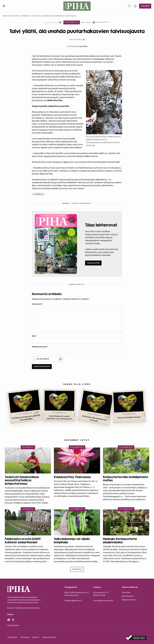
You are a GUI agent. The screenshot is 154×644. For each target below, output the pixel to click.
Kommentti (37, 304)
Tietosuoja (25, 637)
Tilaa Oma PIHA (93, 263)
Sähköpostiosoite (40, 347)
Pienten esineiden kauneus (129, 417)
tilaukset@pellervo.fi (73, 601)
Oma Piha (6, 16)
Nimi (34, 336)
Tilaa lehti (145, 6)
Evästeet (36, 637)
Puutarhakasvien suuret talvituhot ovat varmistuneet (59, 417)
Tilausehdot (12, 637)
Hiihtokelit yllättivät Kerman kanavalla (94, 418)
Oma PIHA (83, 46)
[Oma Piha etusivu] (77, 6)
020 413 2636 (70, 593)
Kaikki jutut (77, 569)
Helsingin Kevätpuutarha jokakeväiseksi (120, 541)
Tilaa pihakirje (13, 625)
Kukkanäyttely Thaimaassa (72, 477)
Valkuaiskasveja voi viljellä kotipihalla (72, 541)
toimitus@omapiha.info (103, 601)
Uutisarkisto (26, 16)
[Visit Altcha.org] (60, 359)
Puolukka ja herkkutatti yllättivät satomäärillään (26, 418)
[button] (5, 6)
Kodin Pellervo (128, 596)
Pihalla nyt (15, 16)
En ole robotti (43, 359)
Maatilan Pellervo (129, 600)
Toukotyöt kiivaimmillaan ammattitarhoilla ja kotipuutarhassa (22, 480)
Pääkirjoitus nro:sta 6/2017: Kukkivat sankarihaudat (23, 541)
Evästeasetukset (49, 637)
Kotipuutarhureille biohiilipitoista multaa (125, 479)
